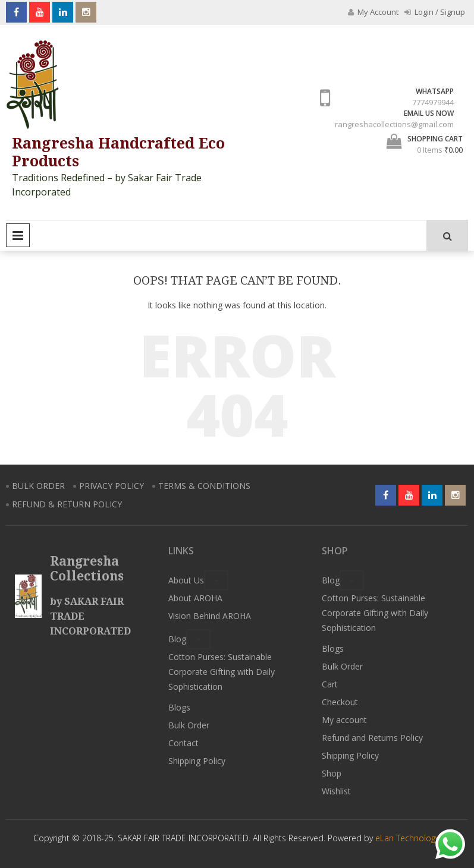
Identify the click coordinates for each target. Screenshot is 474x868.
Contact (183, 743)
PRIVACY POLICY (112, 486)
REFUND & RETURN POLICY (67, 504)
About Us (186, 580)
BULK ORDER (38, 486)
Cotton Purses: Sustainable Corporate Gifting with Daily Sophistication (222, 672)
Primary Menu (18, 235)
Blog (177, 639)
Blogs (179, 707)
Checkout (340, 702)
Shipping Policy (197, 761)
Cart (330, 684)
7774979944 (433, 102)
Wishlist (336, 791)
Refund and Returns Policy (372, 738)
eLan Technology (407, 838)
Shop (332, 773)
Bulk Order (189, 725)
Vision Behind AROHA (210, 616)
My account (344, 720)
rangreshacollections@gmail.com (394, 124)
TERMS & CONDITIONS (204, 486)
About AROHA (195, 598)
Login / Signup (435, 12)
